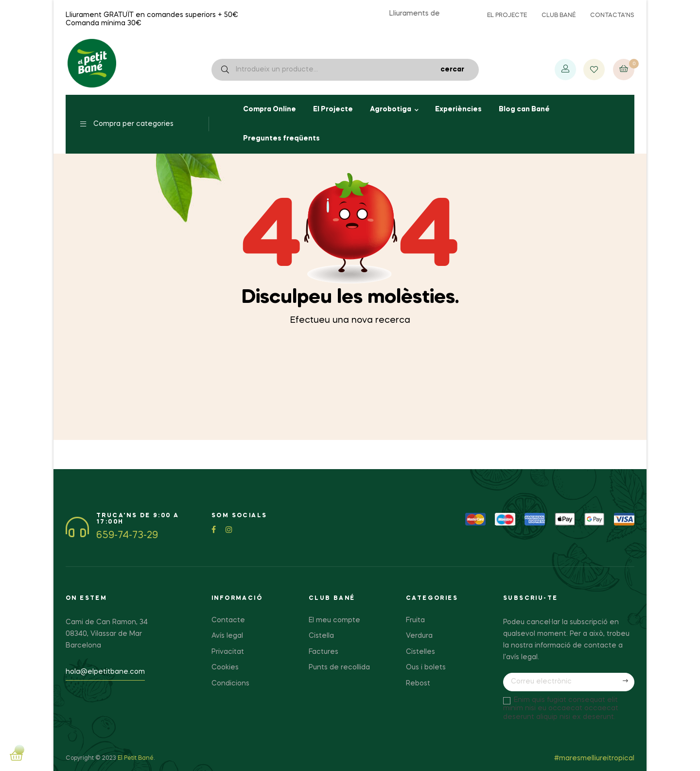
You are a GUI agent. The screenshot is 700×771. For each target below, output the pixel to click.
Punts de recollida (339, 667)
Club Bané (559, 16)
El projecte (507, 16)
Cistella (321, 636)
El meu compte (334, 620)
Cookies (225, 667)
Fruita (415, 620)
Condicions (230, 683)
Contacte (228, 620)
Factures (324, 652)
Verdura (419, 636)
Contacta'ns (612, 16)
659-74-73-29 (127, 536)
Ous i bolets (426, 667)
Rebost (418, 683)
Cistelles (420, 652)
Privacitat (228, 652)
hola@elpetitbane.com (105, 672)
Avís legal (227, 636)
